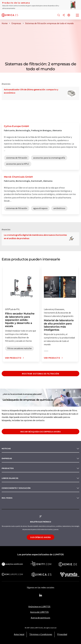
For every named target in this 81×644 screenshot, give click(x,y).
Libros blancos (10, 478)
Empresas (7, 458)
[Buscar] (59, 15)
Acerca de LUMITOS (39, 612)
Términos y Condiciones (41, 634)
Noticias (6, 449)
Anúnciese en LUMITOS (39, 606)
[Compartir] (64, 15)
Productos (8, 468)
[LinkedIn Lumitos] (40, 595)
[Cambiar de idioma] (69, 15)
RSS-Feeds (7, 498)
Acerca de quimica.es (40, 618)
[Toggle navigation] (77, 16)
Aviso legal (19, 634)
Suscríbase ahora (40, 537)
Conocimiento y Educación (16, 488)
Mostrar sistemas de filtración (40, 374)
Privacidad (62, 634)
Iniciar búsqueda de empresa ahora (40, 432)
